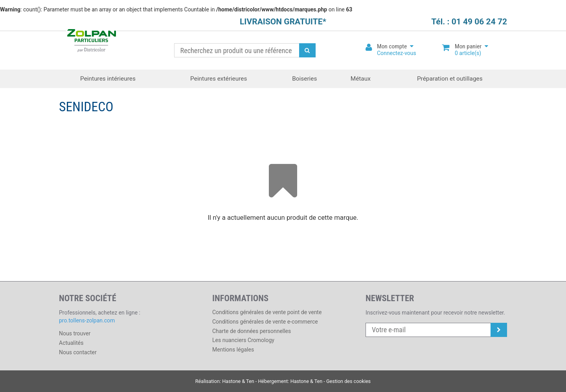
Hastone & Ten (238, 381)
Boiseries (304, 79)
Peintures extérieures (219, 79)
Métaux (361, 79)
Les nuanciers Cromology (243, 340)
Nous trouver (75, 333)
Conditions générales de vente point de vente (267, 312)
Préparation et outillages (450, 79)
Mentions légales (233, 350)
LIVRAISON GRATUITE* (283, 22)
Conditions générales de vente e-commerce (265, 322)
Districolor (91, 41)
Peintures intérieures (108, 79)
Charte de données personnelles (252, 331)
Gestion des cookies (348, 381)
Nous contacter (78, 352)
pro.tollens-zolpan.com (87, 320)
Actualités (71, 343)
